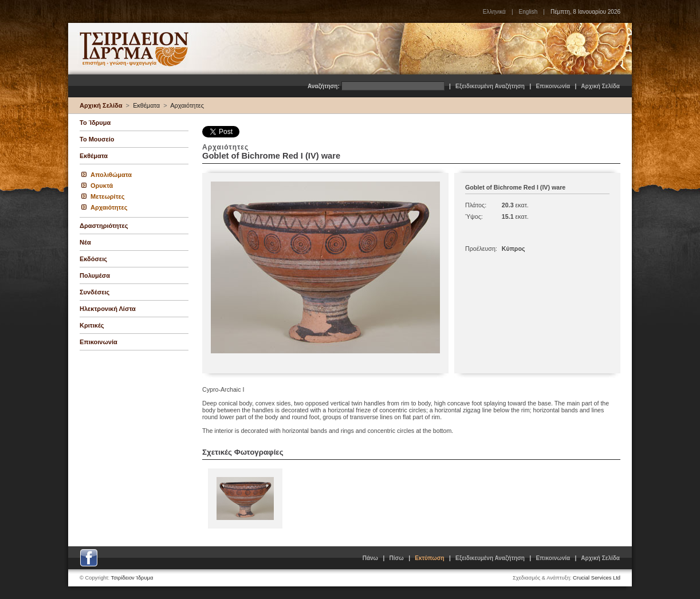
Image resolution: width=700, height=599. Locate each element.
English (528, 12)
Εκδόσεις (93, 259)
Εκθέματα (146, 105)
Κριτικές (92, 325)
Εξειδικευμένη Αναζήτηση (490, 86)
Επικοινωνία (553, 86)
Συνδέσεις (95, 292)
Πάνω (370, 558)
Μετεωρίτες (108, 196)
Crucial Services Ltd (597, 578)
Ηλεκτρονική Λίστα (108, 309)
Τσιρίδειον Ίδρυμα (132, 578)
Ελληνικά (494, 12)
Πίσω (397, 558)
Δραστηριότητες (104, 226)
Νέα (85, 242)
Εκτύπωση (429, 558)
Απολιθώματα (111, 175)
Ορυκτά (102, 186)
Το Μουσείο (97, 139)
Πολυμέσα (95, 275)
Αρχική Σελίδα (600, 86)
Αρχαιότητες (187, 105)
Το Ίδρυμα (95, 123)
